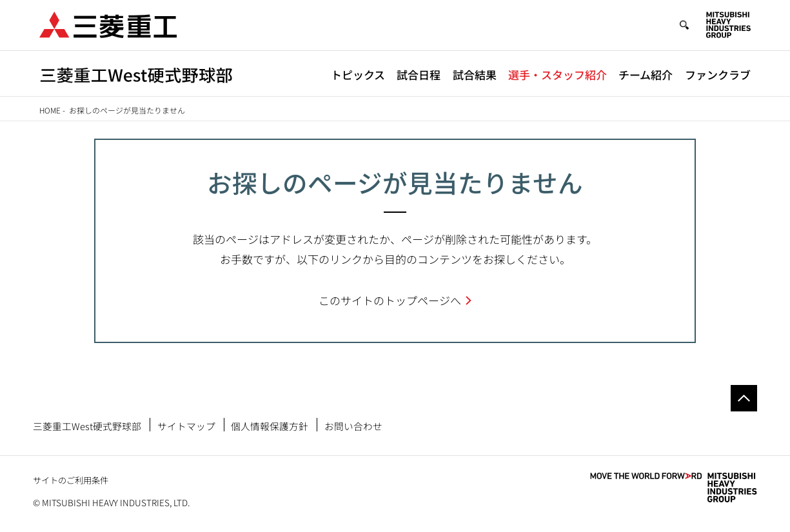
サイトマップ (186, 426)
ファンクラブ (718, 74)
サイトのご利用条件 (71, 480)
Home (50, 110)
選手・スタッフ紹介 (558, 74)
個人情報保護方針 (270, 426)
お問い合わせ (353, 426)
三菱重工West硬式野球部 (87, 426)
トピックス (358, 74)
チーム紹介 (646, 74)
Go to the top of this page (744, 398)
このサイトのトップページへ (390, 300)
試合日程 (419, 74)
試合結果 (475, 74)
